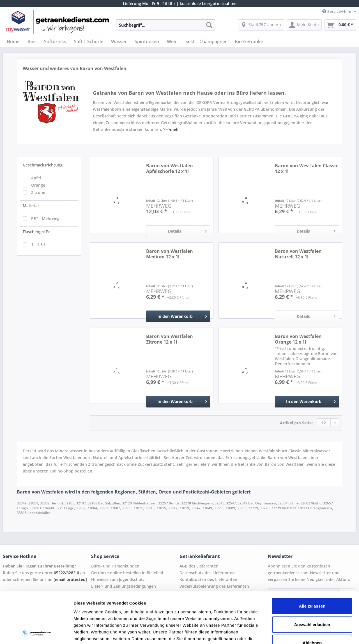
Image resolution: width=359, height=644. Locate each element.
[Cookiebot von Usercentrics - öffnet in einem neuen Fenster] (36, 633)
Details (187, 230)
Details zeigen (298, 633)
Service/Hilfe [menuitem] (337, 11)
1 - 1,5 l (38, 245)
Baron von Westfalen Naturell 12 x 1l (298, 254)
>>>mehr (172, 129)
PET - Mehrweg (45, 218)
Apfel (36, 178)
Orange (38, 185)
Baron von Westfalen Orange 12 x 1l (298, 339)
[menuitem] (166, 28)
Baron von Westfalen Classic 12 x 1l (306, 168)
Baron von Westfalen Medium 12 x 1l (170, 254)
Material (31, 206)
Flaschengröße (37, 232)
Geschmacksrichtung (43, 165)
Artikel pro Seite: (296, 423)
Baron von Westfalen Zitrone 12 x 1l (170, 339)
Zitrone (38, 192)
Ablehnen (312, 595)
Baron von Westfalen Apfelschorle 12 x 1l (170, 168)
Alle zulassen (312, 558)
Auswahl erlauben (312, 577)
